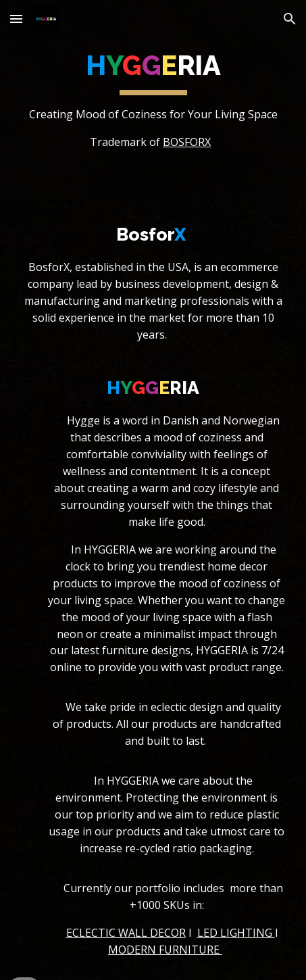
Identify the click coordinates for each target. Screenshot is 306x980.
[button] (16, 19)
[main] (153, 100)
